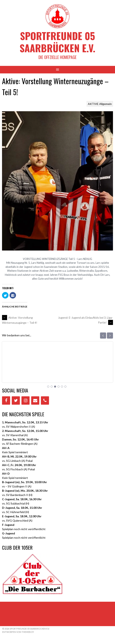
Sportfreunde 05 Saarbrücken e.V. (57, 42)
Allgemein (105, 104)
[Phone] (45, 400)
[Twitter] (16, 400)
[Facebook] (6, 400)
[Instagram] (26, 400)
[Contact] (35, 400)
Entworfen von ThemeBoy (18, 632)
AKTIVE (93, 104)
